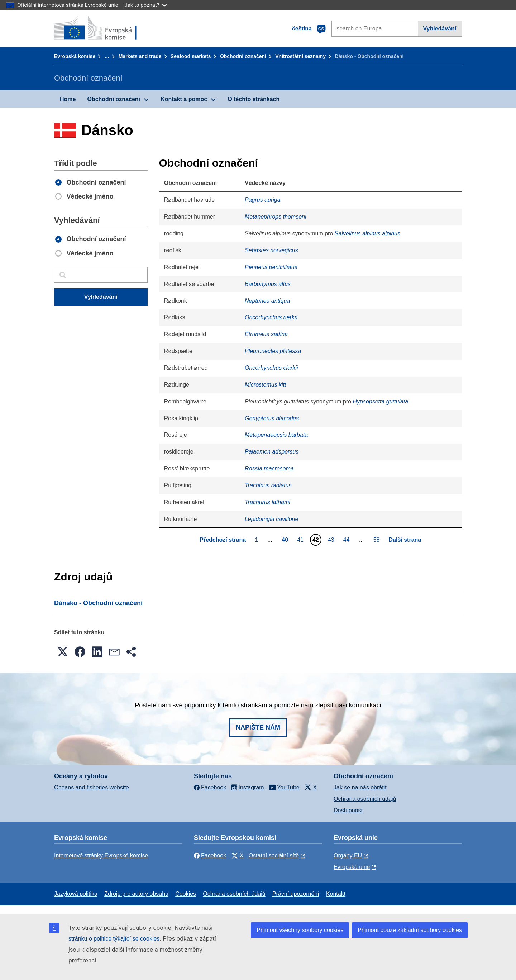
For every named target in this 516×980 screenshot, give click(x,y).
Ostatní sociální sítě (274, 855)
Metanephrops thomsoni (276, 217)
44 (347, 540)
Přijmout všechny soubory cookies (300, 930)
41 (301, 540)
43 (332, 540)
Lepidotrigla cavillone (271, 519)
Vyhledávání (439, 28)
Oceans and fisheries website (92, 787)
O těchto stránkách (254, 99)
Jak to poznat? (146, 5)
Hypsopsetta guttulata (380, 401)
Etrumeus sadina (266, 334)
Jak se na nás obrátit (360, 787)
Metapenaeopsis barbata (276, 435)
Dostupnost (348, 810)
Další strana (405, 540)
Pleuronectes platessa (273, 351)
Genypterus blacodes (272, 418)
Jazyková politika (76, 894)
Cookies (186, 894)
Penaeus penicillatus (271, 267)
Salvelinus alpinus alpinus (367, 233)
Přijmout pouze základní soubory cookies (410, 930)
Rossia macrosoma (269, 469)
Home (68, 99)
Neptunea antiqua (267, 301)
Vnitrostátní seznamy (300, 56)
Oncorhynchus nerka (271, 317)
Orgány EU (348, 855)
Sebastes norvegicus (271, 250)
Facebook (210, 855)
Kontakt (336, 894)
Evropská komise (75, 56)
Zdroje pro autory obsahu (136, 894)
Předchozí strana (223, 540)
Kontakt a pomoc (184, 99)
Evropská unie (352, 867)
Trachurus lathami (267, 502)
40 (286, 540)
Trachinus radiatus (268, 485)
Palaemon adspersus (272, 452)
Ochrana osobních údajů (365, 799)
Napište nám (258, 727)
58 (378, 540)
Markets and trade (140, 56)
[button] (63, 652)
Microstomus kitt (266, 385)
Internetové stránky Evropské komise (101, 855)
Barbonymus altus (268, 284)
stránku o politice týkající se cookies (114, 939)
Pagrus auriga (263, 200)
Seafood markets (191, 56)
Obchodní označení (243, 56)
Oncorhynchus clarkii (271, 368)
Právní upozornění (296, 894)
